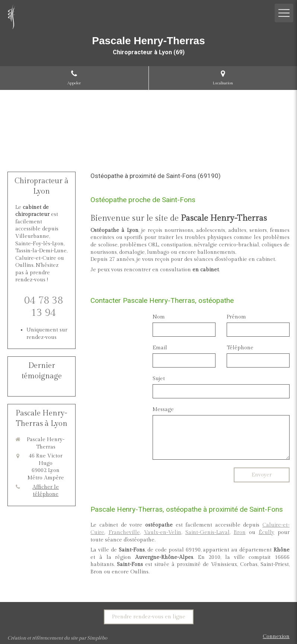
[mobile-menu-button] (284, 13)
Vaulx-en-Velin (163, 533)
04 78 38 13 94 (44, 307)
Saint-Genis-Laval (207, 533)
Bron (240, 533)
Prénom (236, 317)
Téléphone (240, 348)
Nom (159, 317)
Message (163, 410)
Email (160, 348)
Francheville (124, 533)
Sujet (159, 379)
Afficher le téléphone (46, 491)
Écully (266, 533)
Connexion (276, 637)
